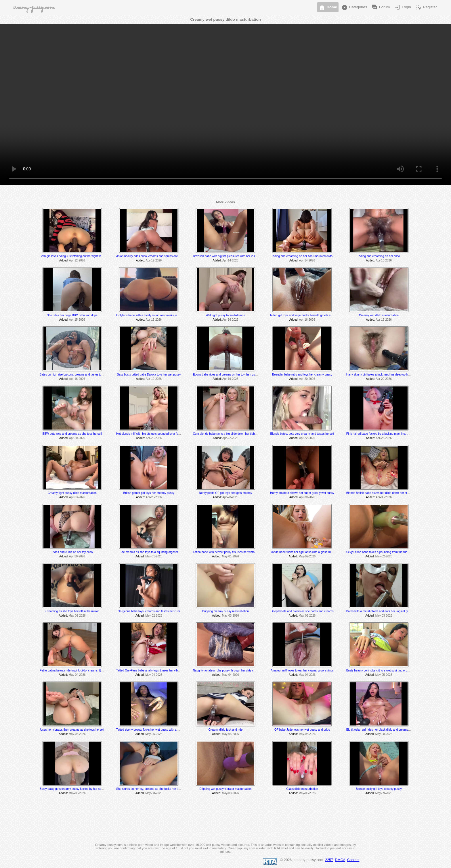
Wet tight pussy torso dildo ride (226, 315)
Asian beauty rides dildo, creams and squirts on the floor (152, 256)
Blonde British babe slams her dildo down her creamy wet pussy (387, 493)
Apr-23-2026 (384, 438)
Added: (64, 260)
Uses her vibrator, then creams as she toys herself (72, 730)
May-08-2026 (307, 734)
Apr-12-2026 (77, 260)
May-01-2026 (154, 556)
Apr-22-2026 (230, 438)
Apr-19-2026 (154, 379)
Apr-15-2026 (384, 260)
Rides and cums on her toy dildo (72, 552)
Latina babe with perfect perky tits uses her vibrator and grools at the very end (243, 552)
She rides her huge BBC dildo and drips (72, 315)
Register (426, 7)
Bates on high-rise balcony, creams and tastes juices (73, 375)
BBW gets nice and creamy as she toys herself (72, 434)
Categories (354, 7)
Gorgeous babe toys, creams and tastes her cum (149, 611)
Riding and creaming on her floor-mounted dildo (302, 256)
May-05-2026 (384, 675)
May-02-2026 (307, 556)
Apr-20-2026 (307, 379)
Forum (380, 7)
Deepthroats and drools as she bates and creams (302, 611)
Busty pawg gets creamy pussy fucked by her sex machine (77, 789)
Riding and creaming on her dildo (379, 256)
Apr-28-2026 (230, 497)
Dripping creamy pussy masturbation (225, 611)
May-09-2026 (231, 793)
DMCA (340, 860)
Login (402, 7)
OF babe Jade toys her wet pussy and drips (302, 730)
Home (328, 7)
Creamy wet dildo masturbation (379, 315)
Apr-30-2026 (307, 497)
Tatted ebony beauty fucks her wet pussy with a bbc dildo (152, 730)
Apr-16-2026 (230, 320)
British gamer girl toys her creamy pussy (149, 493)
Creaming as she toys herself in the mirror (72, 611)
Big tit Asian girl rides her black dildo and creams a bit (380, 730)
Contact (353, 860)
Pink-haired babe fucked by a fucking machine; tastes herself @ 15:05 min (394, 434)
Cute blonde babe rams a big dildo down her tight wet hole (230, 434)
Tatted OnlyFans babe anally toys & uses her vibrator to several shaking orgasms (168, 670)
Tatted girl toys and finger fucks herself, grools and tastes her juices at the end (319, 315)
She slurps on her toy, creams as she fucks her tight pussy (153, 789)
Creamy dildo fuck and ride (225, 730)
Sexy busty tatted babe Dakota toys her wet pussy (149, 375)
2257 (329, 860)
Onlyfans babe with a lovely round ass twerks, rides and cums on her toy (162, 315)
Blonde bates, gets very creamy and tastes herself (302, 434)
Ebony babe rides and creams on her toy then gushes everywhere (235, 375)
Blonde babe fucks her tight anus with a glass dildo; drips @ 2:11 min (314, 552)
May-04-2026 (77, 675)
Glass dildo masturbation (302, 789)
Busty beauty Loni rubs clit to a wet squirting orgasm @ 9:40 (385, 670)
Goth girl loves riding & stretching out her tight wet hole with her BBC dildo (87, 256)
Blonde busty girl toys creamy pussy (379, 789)
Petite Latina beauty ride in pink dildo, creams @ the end (76, 670)
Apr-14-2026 (230, 260)
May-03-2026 (231, 616)
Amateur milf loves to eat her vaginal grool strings (302, 670)
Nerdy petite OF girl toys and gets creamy (226, 493)
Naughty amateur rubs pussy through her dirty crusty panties (232, 670)
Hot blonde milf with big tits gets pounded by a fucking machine (156, 434)
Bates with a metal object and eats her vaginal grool (379, 611)
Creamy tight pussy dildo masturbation (72, 493)
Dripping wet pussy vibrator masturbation (225, 789)
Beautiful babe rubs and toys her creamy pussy (302, 375)
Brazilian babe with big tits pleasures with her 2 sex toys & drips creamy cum (242, 256)
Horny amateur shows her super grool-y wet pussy (302, 493)
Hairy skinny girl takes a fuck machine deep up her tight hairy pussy (389, 375)
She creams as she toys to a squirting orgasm (149, 552)
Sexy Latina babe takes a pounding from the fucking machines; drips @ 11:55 (396, 552)
